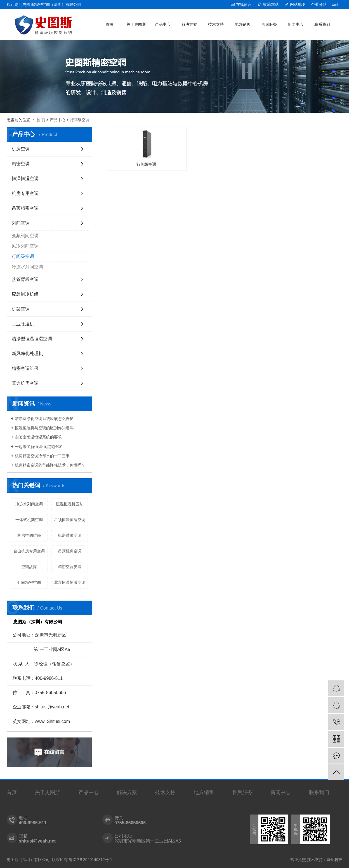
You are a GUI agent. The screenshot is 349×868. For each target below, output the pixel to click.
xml (335, 4)
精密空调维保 (25, 368)
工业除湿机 (23, 324)
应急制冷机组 (25, 294)
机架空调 (21, 309)
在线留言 (244, 4)
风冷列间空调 (25, 246)
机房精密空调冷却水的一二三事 (42, 456)
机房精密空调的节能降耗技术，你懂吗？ (50, 465)
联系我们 (322, 24)
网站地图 (298, 4)
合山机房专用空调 (29, 551)
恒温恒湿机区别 (70, 504)
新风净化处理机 (27, 354)
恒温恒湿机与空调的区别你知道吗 (44, 428)
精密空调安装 (70, 567)
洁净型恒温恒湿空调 (32, 339)
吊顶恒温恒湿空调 (70, 520)
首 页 (41, 120)
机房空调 (21, 149)
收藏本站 (271, 4)
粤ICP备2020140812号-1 (91, 860)
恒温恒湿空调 (25, 179)
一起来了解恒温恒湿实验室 (38, 447)
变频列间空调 (25, 236)
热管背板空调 (25, 279)
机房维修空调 (70, 535)
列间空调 (21, 223)
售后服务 (269, 24)
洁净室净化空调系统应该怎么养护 (44, 419)
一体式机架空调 (29, 520)
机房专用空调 (25, 193)
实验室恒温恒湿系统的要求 (38, 437)
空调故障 (29, 567)
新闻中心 (296, 24)
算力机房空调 (25, 383)
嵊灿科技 (334, 860)
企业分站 (319, 4)
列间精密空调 (29, 582)
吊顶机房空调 (70, 551)
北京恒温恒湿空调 (70, 582)
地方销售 (242, 24)
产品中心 (163, 24)
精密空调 (21, 164)
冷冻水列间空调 (27, 267)
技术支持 (216, 24)
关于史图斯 (136, 24)
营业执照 (298, 860)
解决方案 (189, 24)
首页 (110, 24)
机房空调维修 (29, 535)
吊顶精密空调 (25, 208)
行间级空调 (80, 120)
